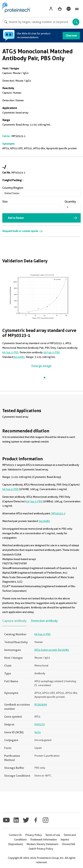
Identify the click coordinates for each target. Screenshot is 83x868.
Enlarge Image (41, 366)
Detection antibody (44, 621)
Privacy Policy (33, 835)
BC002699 (41, 704)
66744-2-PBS (10, 352)
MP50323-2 (58, 513)
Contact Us (15, 835)
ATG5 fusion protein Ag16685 (52, 650)
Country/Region (13, 188)
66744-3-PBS (52, 352)
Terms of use (53, 835)
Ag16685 (19, 357)
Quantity (70, 202)
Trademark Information (44, 840)
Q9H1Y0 (39, 724)
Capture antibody (14, 621)
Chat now (71, 36)
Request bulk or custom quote (22, 231)
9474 (37, 732)
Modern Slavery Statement (42, 844)
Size (5, 202)
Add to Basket (16, 218)
